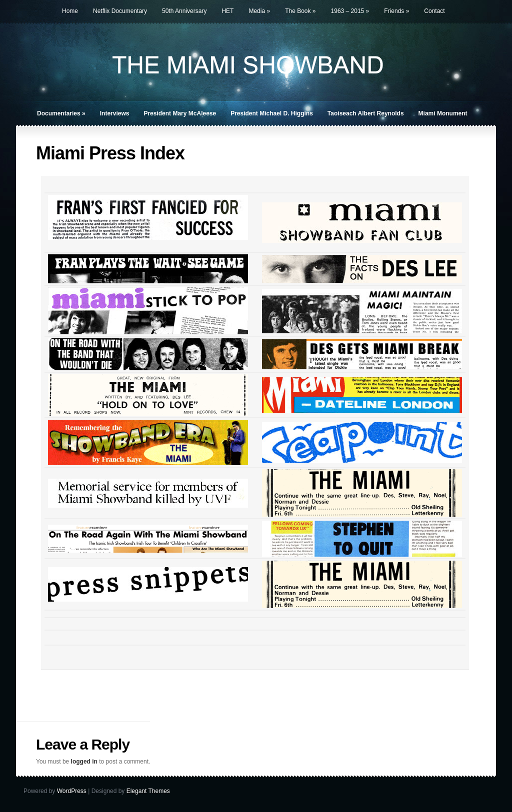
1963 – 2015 (350, 11)
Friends (396, 11)
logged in (84, 762)
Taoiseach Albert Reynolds (366, 113)
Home (70, 11)
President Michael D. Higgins (272, 113)
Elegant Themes (148, 791)
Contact (434, 11)
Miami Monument (443, 113)
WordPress (72, 791)
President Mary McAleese (180, 113)
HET (227, 11)
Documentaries (61, 113)
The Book (300, 11)
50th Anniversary (184, 11)
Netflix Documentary (120, 11)
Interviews (115, 113)
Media (259, 11)
